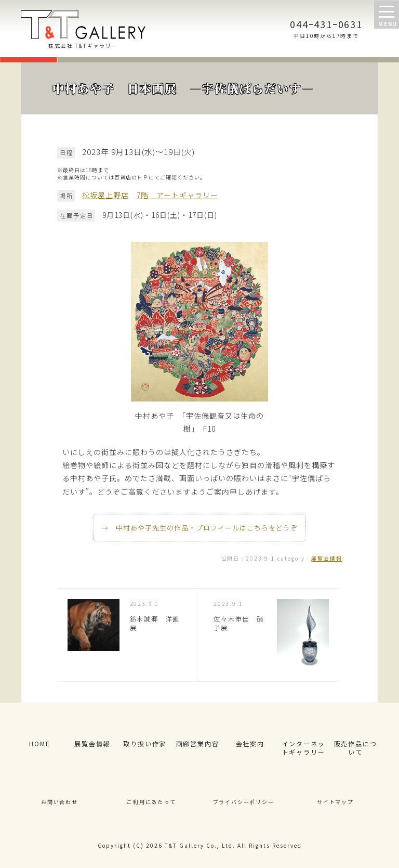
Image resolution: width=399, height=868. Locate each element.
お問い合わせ (59, 802)
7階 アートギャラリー (177, 195)
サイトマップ (335, 802)
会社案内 (250, 743)
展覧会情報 (327, 558)
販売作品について (356, 748)
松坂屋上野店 (105, 195)
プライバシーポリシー (244, 802)
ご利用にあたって (151, 802)
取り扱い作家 (145, 743)
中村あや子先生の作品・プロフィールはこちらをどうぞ (207, 528)
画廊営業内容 (198, 743)
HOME (39, 743)
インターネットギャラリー (304, 748)
